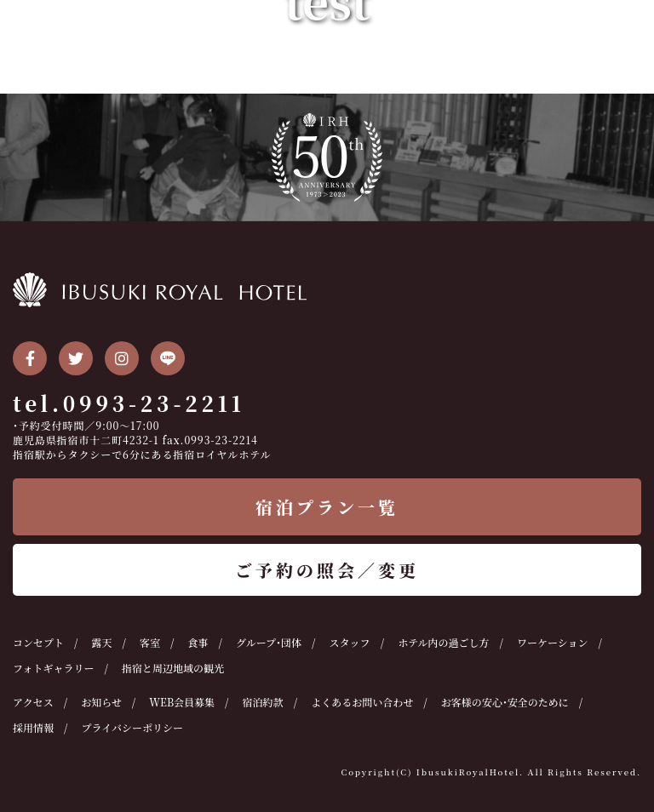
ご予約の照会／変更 (327, 570)
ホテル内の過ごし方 (443, 642)
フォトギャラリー (53, 668)
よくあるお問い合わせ (362, 702)
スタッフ (350, 642)
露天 (102, 642)
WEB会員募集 (182, 702)
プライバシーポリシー (132, 727)
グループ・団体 (269, 642)
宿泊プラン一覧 (327, 507)
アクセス (33, 702)
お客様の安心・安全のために (505, 702)
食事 (198, 642)
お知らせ (101, 702)
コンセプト (38, 642)
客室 (150, 642)
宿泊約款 (263, 702)
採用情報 (33, 727)
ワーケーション (553, 642)
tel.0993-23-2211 (129, 403)
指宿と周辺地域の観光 (173, 668)
